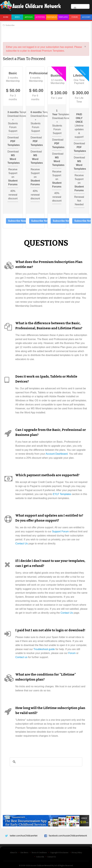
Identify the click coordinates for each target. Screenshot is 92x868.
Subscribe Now (17, 221)
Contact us (21, 657)
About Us (14, 853)
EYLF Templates (62, 494)
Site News (24, 853)
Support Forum (60, 531)
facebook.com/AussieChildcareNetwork (68, 836)
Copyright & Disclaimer (59, 853)
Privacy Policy (77, 853)
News (17, 17)
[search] (46, 762)
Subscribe (40, 857)
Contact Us (22, 544)
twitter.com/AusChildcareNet (24, 836)
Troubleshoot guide (44, 649)
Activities (40, 17)
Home (6, 17)
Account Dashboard (57, 454)
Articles (29, 17)
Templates (63, 17)
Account (86, 17)
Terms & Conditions (39, 853)
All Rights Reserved (65, 866)
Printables (52, 17)
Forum (75, 17)
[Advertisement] (46, 34)
